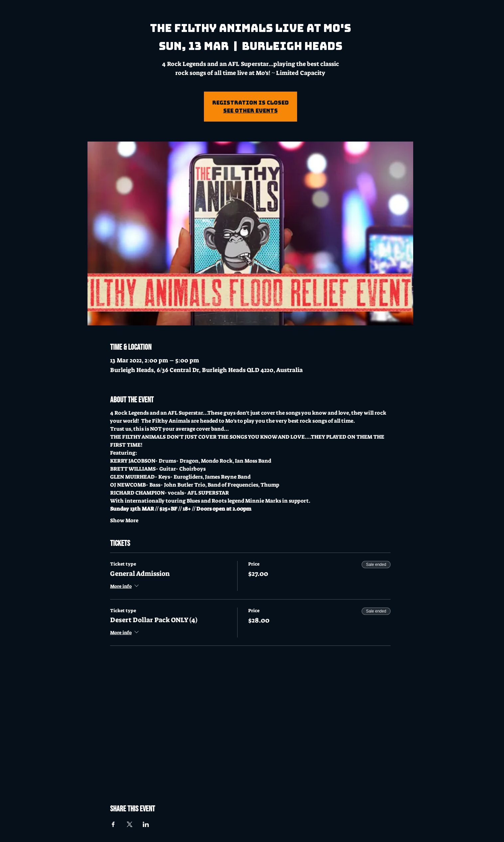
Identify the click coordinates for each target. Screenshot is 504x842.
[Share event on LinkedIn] (146, 824)
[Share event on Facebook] (113, 824)
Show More (124, 520)
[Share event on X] (130, 824)
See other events (251, 111)
